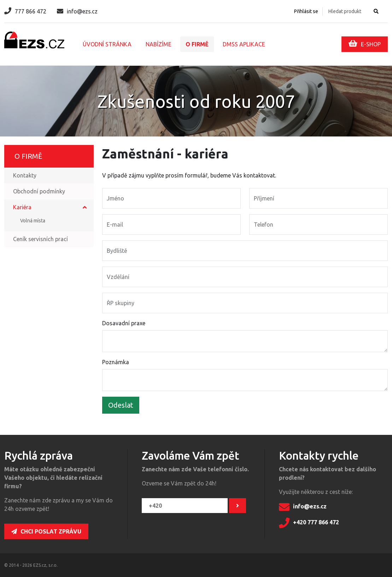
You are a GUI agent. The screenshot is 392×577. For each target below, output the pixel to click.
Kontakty (25, 175)
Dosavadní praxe (124, 323)
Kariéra (22, 207)
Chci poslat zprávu (46, 531)
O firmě (197, 44)
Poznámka (116, 362)
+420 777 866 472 (309, 523)
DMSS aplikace (244, 44)
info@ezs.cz (77, 11)
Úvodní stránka (107, 44)
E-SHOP (365, 43)
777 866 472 (25, 11)
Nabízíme (159, 44)
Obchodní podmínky (39, 191)
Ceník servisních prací (40, 239)
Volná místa (33, 221)
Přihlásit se (306, 11)
